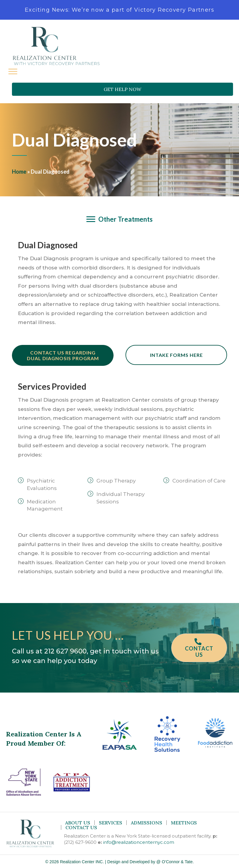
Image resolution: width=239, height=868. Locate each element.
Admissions (147, 823)
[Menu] (13, 72)
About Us (78, 823)
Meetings (184, 823)
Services (111, 823)
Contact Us (81, 827)
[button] (122, 89)
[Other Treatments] (119, 219)
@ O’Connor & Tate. (175, 862)
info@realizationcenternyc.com (139, 842)
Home (19, 172)
